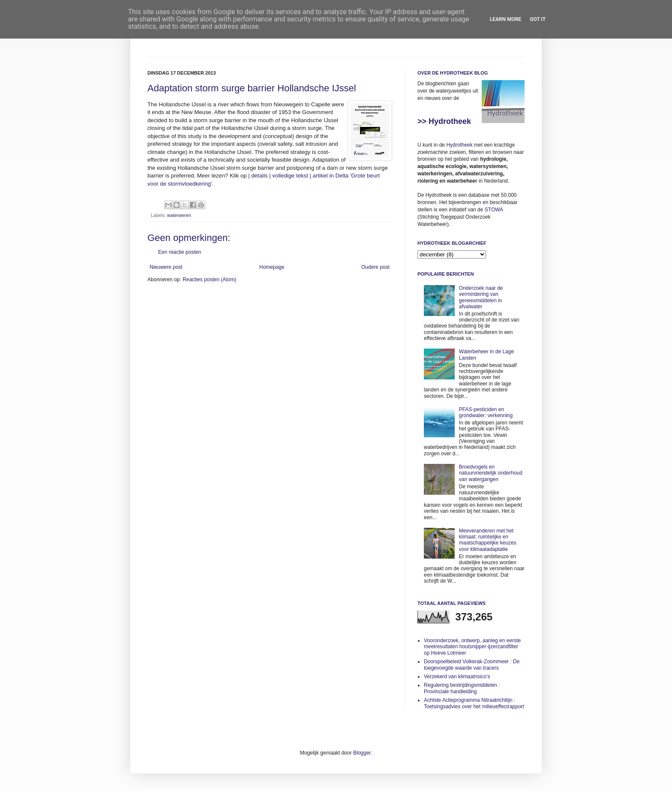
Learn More (506, 19)
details (259, 176)
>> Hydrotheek (444, 121)
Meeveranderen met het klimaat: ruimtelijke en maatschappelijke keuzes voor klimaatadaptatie (488, 540)
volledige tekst (290, 176)
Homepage (272, 267)
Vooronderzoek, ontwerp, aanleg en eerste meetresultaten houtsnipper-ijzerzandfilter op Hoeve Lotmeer (472, 647)
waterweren (179, 215)
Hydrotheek (459, 145)
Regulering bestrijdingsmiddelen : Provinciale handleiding (462, 688)
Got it (538, 19)
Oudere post (375, 267)
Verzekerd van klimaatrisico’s (457, 677)
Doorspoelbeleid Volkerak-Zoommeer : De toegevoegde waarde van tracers (472, 665)
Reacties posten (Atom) (209, 280)
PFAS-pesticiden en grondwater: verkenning (486, 412)
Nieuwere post (166, 267)
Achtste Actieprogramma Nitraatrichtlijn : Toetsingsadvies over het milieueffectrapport (474, 703)
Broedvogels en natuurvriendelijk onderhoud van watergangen (491, 473)
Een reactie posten (180, 252)
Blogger (362, 753)
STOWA (494, 210)
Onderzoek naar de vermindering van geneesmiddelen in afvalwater (481, 297)
